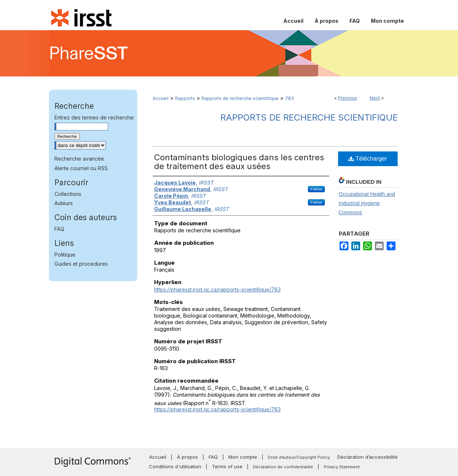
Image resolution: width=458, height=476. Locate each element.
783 (290, 98)
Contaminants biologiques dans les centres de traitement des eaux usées (239, 162)
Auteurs (64, 203)
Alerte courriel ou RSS (81, 168)
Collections (68, 194)
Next (375, 98)
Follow (316, 189)
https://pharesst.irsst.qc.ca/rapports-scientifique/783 (217, 289)
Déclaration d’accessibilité (368, 457)
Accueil (161, 98)
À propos (187, 457)
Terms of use (227, 466)
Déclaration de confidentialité (283, 467)
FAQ (59, 229)
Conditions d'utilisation (175, 466)
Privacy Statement (342, 467)
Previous (348, 98)
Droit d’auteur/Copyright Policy (299, 457)
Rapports (185, 98)
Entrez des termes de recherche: (95, 117)
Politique (65, 255)
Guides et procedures (81, 264)
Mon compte (243, 457)
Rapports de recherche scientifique (240, 98)
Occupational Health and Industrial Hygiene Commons (367, 203)
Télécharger (368, 159)
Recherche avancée (79, 159)
